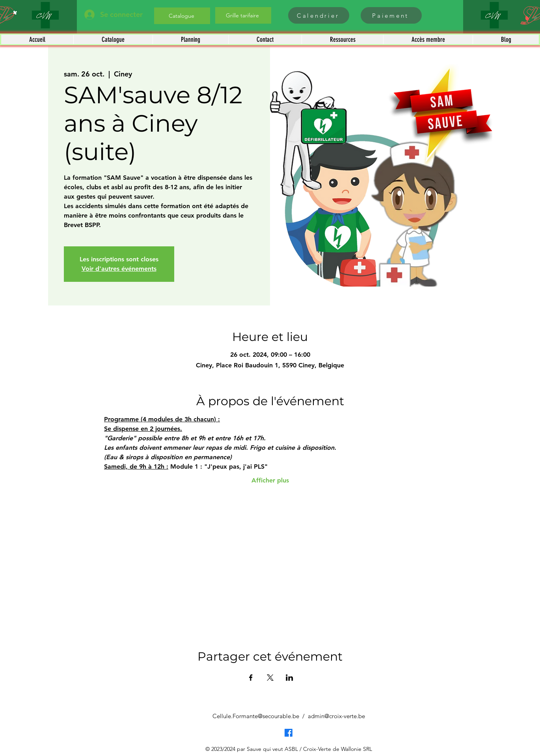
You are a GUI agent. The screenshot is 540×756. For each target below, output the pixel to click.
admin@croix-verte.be (336, 716)
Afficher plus (270, 480)
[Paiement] (391, 15)
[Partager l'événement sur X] (270, 678)
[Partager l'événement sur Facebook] (251, 678)
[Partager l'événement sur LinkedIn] (290, 678)
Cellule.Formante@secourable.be (256, 716)
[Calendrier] (319, 15)
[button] (113, 39)
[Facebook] (289, 733)
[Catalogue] (182, 16)
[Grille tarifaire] (243, 15)
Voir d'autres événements (119, 269)
